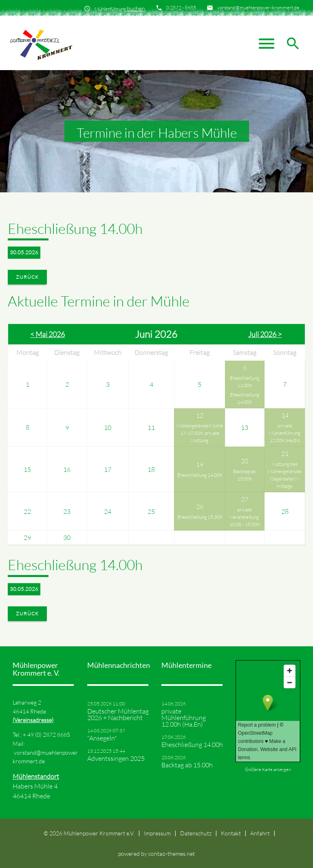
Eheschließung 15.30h (200, 517)
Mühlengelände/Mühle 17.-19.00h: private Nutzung (200, 433)
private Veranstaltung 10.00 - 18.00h (245, 517)
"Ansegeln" (102, 738)
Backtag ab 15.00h (245, 475)
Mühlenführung (120, 8)
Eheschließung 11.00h (245, 382)
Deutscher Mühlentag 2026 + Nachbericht (118, 714)
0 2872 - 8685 (181, 8)
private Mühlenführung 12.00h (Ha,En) (285, 433)
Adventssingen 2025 (116, 758)
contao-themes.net (172, 854)
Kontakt (231, 833)
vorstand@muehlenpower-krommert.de (258, 8)
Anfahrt (260, 833)
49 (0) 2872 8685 (49, 735)
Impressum (157, 833)
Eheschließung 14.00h (245, 398)
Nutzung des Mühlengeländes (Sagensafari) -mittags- (285, 475)
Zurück (27, 277)
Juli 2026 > (265, 334)
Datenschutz (196, 833)
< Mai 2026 (47, 334)
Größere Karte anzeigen (268, 769)
